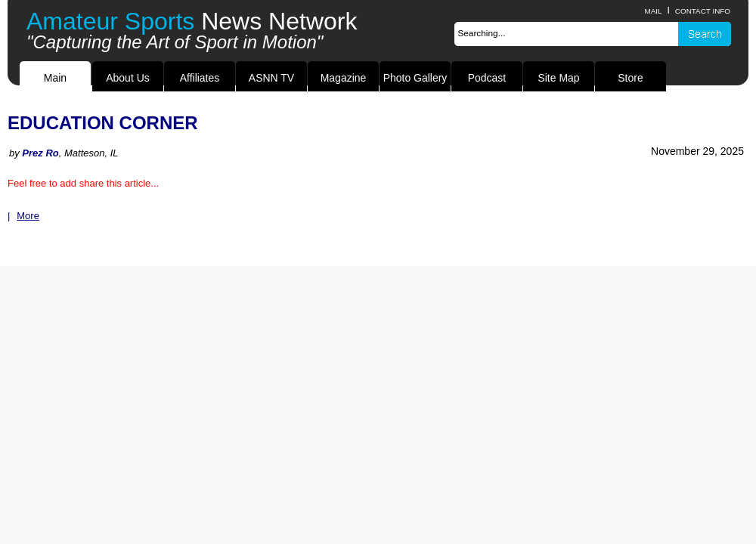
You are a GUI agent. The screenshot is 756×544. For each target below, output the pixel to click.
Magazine (344, 78)
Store (630, 78)
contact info (703, 11)
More (28, 216)
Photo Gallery (415, 78)
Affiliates (200, 78)
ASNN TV (271, 78)
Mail (653, 11)
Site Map (558, 78)
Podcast (487, 78)
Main (55, 78)
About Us (127, 78)
